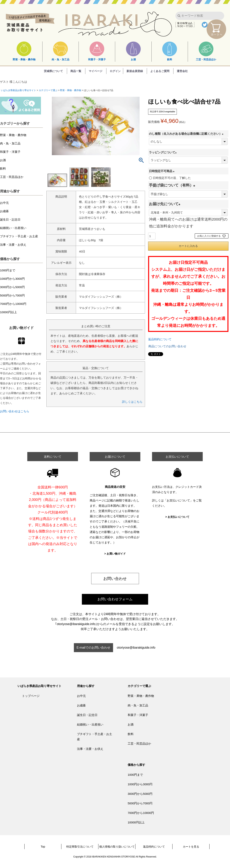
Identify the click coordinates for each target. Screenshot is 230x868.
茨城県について (53, 71)
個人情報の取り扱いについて (117, 847)
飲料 (170, 51)
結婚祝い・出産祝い (13, 228)
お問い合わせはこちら (15, 411)
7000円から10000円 (13, 304)
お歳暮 (4, 211)
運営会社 (182, 71)
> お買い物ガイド (115, 554)
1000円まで (8, 270)
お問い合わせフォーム (115, 599)
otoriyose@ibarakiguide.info (136, 648)
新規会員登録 (135, 71)
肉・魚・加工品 (61, 51)
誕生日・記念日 (10, 219)
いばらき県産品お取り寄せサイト (19, 90)
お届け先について (166, 204)
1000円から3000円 (12, 279)
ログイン (115, 71)
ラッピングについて (164, 152)
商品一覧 (76, 71)
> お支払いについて (177, 517)
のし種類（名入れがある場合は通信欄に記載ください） (187, 134)
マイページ (96, 71)
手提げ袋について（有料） (173, 185)
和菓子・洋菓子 (97, 51)
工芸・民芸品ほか (206, 51)
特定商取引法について (80, 847)
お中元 (4, 203)
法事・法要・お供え (13, 245)
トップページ (31, 696)
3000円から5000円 (12, 287)
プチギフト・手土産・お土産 (19, 236)
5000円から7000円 (12, 295)
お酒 (133, 51)
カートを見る (191, 847)
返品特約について (160, 339)
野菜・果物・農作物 (24, 51)
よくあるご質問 (160, 71)
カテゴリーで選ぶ (48, 90)
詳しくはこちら (132, 402)
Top (43, 847)
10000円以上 (8, 312)
